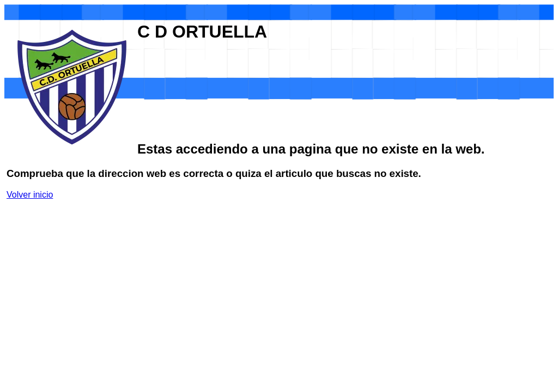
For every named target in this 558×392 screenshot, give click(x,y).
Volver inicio (30, 195)
